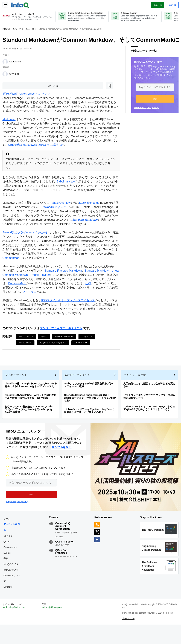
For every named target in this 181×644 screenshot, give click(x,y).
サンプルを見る (141, 85)
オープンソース (26, 355)
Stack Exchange (90, 210)
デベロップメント (27, 348)
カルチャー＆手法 (136, 389)
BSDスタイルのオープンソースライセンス (69, 312)
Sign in (171, 4)
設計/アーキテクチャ (78, 389)
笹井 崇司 (15, 81)
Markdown (10, 127)
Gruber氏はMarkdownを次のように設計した (65, 152)
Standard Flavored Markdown (65, 282)
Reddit (42, 287)
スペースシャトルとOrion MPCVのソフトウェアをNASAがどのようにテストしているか (150, 422)
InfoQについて (12, 586)
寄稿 (7, 575)
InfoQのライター (13, 580)
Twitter (53, 287)
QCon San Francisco (62, 568)
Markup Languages (65, 348)
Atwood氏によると (58, 215)
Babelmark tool (70, 189)
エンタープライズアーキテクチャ (62, 340)
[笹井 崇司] (6, 81)
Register (156, 4)
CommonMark (27, 270)
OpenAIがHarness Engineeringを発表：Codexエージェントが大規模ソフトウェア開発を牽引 (91, 412)
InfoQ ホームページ (13, 28)
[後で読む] (25, 93)
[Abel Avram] (6, 69)
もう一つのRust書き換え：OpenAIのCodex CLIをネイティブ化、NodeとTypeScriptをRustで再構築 (30, 423)
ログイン (9, 552)
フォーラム (50, 304)
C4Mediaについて (13, 594)
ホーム (8, 535)
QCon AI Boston (65, 558)
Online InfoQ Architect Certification (63, 542)
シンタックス (88, 348)
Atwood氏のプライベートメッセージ (27, 244)
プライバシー (128, 637)
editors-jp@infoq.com (53, 626)
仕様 (98, 295)
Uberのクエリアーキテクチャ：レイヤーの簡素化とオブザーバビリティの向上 (90, 425)
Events (8, 569)
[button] (154, 106)
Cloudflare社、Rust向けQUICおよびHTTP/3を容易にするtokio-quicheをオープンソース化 (32, 399)
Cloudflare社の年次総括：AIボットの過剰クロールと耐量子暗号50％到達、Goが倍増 (32, 410)
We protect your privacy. (145, 114)
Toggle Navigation (7, 4)
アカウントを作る (13, 543)
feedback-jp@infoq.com (15, 626)
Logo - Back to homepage (21, 4)
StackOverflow (62, 210)
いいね (13, 93)
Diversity (9, 603)
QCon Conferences (11, 560)
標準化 (45, 348)
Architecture (82, 355)
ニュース (31, 28)
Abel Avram (16, 69)
